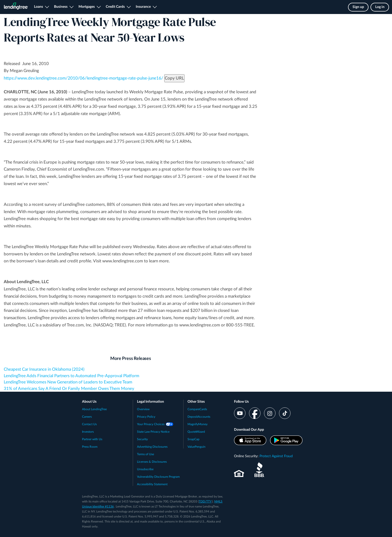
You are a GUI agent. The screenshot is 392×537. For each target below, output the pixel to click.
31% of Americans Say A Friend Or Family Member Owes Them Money (69, 389)
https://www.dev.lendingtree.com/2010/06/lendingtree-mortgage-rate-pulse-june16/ (83, 78)
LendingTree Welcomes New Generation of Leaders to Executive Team (68, 382)
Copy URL (174, 78)
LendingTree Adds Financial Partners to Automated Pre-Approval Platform (71, 376)
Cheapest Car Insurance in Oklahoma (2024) (44, 369)
